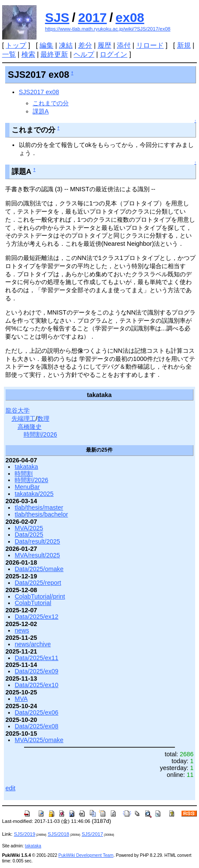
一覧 (9, 54)
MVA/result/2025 (37, 555)
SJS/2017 (92, 834)
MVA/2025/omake (39, 740)
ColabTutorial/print (40, 596)
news (22, 630)
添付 (124, 45)
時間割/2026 (40, 434)
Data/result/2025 (37, 541)
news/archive (33, 644)
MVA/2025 (29, 528)
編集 (46, 45)
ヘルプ (84, 54)
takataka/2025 (34, 494)
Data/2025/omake (39, 569)
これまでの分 (51, 103)
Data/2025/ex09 (37, 671)
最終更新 (54, 54)
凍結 (66, 45)
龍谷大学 (18, 410)
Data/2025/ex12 (37, 617)
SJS (57, 17)
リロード (150, 45)
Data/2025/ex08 (37, 726)
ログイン (113, 54)
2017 (93, 17)
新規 (184, 45)
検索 (28, 54)
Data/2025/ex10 (37, 685)
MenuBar (27, 487)
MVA (21, 699)
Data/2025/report (38, 583)
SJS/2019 (24, 834)
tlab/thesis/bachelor (41, 514)
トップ (16, 45)
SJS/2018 (58, 834)
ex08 (130, 17)
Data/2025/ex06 (37, 712)
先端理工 (24, 419)
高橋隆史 (30, 427)
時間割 (24, 474)
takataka (26, 467)
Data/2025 (29, 535)
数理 (43, 419)
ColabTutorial (33, 603)
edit (11, 788)
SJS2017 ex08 (39, 92)
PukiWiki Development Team (86, 855)
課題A (41, 111)
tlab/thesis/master (39, 507)
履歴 (104, 45)
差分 (85, 45)
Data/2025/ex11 (37, 658)
